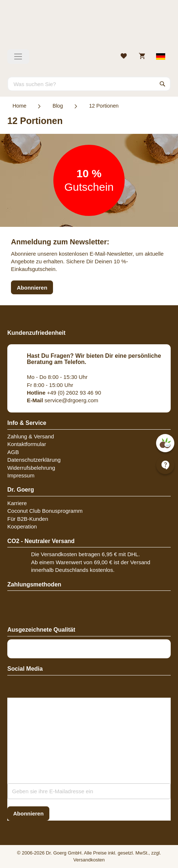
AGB (13, 452)
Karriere (17, 503)
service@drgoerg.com (63, 400)
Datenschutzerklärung (34, 460)
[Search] (163, 84)
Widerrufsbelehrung (31, 468)
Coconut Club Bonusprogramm (45, 511)
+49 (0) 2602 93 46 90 (64, 393)
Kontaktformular (27, 444)
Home (19, 106)
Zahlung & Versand (31, 436)
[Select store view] (161, 57)
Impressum (21, 475)
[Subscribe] (28, 813)
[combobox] (89, 84)
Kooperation (22, 526)
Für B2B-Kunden (28, 519)
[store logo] (89, 27)
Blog (58, 106)
